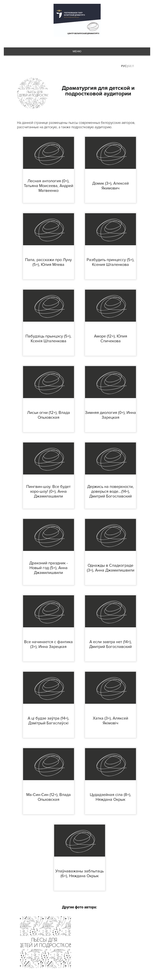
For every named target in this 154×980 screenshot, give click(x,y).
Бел (131, 66)
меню (77, 51)
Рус (124, 66)
